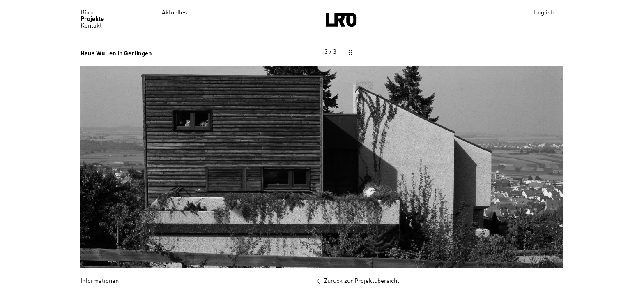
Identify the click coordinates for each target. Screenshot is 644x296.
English (544, 13)
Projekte (92, 20)
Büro (87, 13)
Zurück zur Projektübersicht (362, 281)
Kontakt (91, 26)
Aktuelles (174, 13)
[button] (201, 167)
